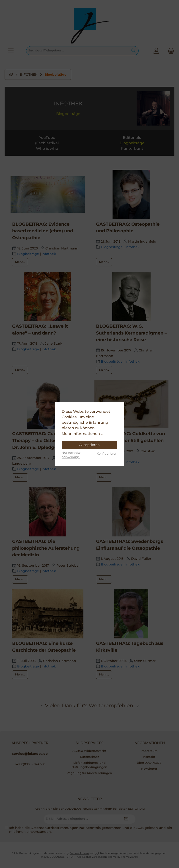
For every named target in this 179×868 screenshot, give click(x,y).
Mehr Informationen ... (83, 434)
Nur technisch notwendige (72, 455)
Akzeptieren (89, 445)
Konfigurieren (107, 453)
